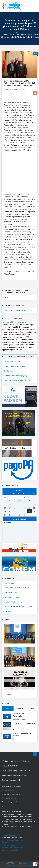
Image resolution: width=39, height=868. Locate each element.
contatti (29, 866)
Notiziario (20, 708)
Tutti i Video (8, 695)
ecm (14, 866)
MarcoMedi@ (28, 863)
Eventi (32, 708)
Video (18, 866)
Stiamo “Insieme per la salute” (22, 735)
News (8, 708)
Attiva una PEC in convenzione (15, 322)
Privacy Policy (7, 835)
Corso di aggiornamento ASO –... (11, 794)
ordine (23, 866)
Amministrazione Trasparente (12, 840)
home (9, 866)
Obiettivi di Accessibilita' (10, 850)
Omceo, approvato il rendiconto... (11, 786)
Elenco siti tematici (8, 845)
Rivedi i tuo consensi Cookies (12, 838)
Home (17, 32)
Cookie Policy (17, 835)
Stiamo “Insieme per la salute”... (11, 802)
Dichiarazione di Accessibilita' (12, 848)
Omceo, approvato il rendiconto (21, 715)
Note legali (5, 843)
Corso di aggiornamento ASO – (24, 725)
